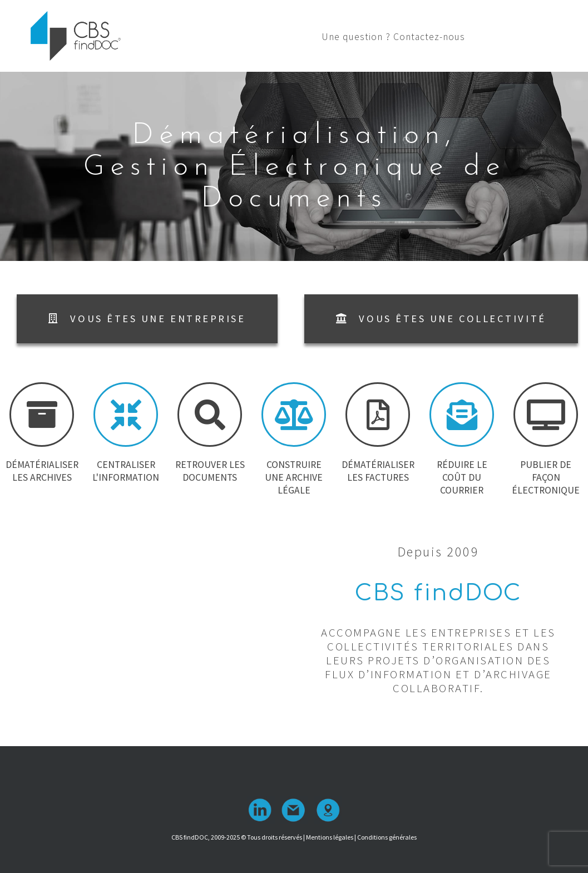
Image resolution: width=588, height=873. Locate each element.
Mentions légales (330, 837)
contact (294, 810)
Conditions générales (387, 837)
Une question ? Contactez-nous (477, 37)
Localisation (328, 810)
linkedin (261, 810)
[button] (147, 319)
